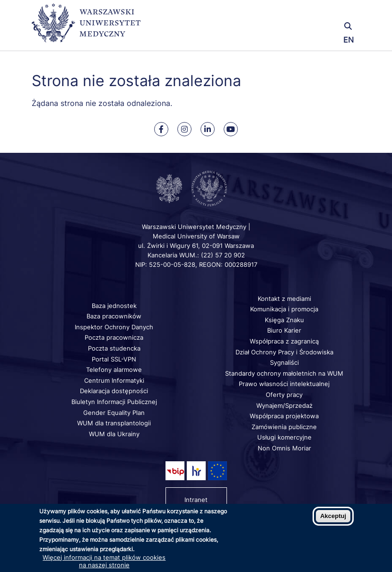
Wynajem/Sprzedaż (284, 405)
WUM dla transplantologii (114, 423)
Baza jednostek (114, 306)
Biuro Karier (284, 330)
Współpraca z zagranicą (284, 341)
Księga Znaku (284, 320)
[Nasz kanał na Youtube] (231, 129)
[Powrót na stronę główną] (86, 27)
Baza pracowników (114, 316)
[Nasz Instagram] (184, 129)
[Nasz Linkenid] (208, 129)
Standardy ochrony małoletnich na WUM (284, 373)
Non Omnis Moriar (284, 448)
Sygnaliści (284, 362)
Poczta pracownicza (114, 337)
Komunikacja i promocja (284, 309)
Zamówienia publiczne (284, 427)
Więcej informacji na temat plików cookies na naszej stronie (104, 561)
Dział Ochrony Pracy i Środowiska (284, 352)
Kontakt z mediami (284, 299)
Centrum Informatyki (114, 380)
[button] (306, 13)
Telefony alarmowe (114, 370)
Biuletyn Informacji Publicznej (114, 402)
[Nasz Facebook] (161, 129)
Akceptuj (333, 516)
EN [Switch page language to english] (348, 40)
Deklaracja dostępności (114, 391)
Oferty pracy (284, 395)
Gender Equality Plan (114, 413)
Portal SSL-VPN (114, 359)
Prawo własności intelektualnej (284, 384)
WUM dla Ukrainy (114, 434)
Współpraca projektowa (284, 416)
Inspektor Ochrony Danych (114, 327)
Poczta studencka (114, 348)
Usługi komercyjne (284, 437)
